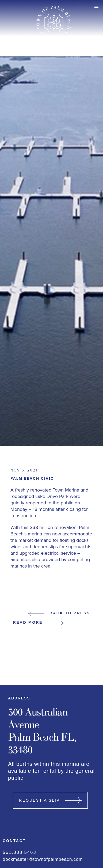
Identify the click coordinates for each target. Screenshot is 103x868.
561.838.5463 (20, 852)
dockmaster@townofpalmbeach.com (43, 859)
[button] (97, 6)
